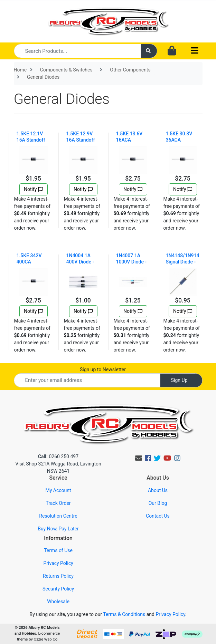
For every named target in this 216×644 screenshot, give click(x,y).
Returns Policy (58, 576)
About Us (158, 490)
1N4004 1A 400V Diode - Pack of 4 (80, 262)
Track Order (58, 503)
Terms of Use (58, 550)
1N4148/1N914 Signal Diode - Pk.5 (183, 262)
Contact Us (158, 516)
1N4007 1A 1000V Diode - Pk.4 (132, 262)
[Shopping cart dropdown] (172, 51)
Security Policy (58, 589)
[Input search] (78, 51)
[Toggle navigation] (195, 51)
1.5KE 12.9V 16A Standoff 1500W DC (81, 140)
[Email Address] (87, 380)
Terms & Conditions (124, 614)
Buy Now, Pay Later (58, 529)
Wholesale (58, 602)
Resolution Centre (58, 516)
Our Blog (158, 503)
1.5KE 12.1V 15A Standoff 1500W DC (31, 140)
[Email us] (139, 458)
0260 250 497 (58, 456)
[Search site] (149, 51)
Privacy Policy (58, 563)
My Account (58, 490)
